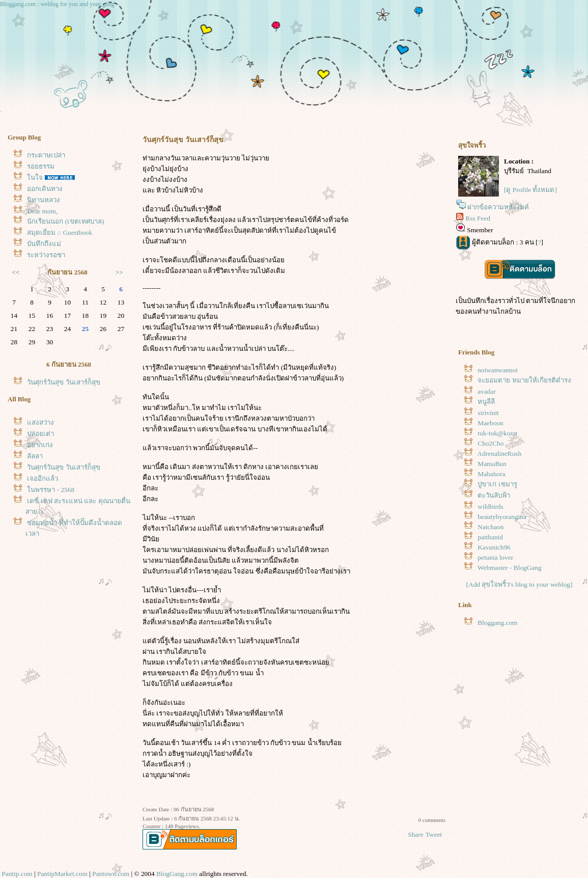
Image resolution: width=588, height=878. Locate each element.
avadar (487, 391)
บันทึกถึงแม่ (44, 244)
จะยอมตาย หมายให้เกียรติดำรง (524, 380)
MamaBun (492, 464)
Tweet (434, 834)
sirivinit (488, 413)
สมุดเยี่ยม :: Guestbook (60, 232)
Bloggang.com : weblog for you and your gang (57, 4)
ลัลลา (35, 456)
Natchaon (491, 527)
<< (16, 272)
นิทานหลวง (44, 200)
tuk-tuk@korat (497, 433)
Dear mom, (42, 211)
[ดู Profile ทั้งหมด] (530, 190)
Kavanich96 (494, 547)
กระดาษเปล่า (46, 155)
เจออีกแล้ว (43, 478)
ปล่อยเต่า (40, 434)
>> (119, 272)
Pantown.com (111, 874)
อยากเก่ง (40, 445)
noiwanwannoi (497, 370)
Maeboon (490, 423)
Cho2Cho (491, 443)
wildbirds (490, 506)
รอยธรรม (41, 166)
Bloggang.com (497, 623)
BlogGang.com (177, 874)
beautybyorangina (502, 517)
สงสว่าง (40, 422)
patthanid (490, 537)
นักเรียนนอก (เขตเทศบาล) (65, 221)
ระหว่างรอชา (46, 255)
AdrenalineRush (500, 454)
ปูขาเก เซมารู (497, 484)
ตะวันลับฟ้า (494, 495)
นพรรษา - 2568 (51, 490)
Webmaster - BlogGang (510, 568)
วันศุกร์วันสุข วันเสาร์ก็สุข (63, 382)
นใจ (35, 177)
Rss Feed (478, 218)
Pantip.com (17, 874)
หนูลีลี (486, 402)
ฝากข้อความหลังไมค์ (498, 207)
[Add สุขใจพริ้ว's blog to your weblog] (520, 584)
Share (415, 834)
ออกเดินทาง (45, 189)
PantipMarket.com (62, 874)
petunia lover (495, 557)
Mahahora (491, 474)
